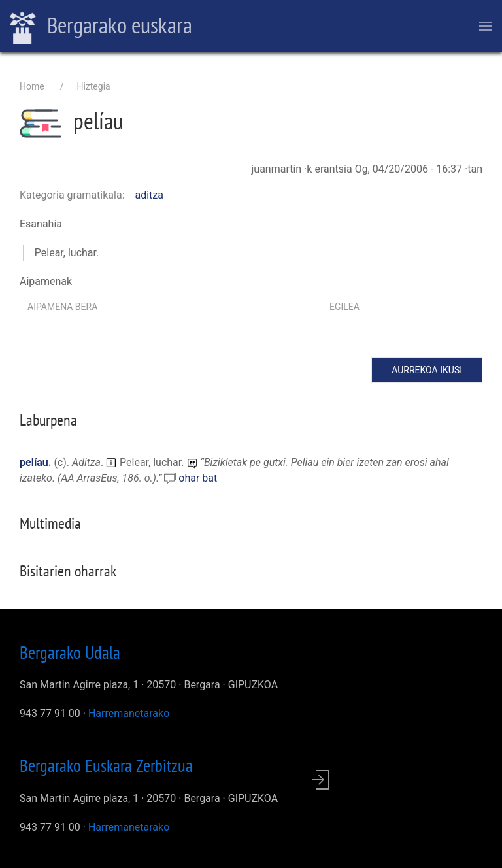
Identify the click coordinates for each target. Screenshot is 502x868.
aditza (150, 195)
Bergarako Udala (70, 652)
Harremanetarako (129, 713)
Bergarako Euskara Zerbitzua (106, 765)
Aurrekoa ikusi (427, 370)
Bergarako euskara (101, 27)
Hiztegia (93, 86)
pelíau (34, 462)
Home (32, 86)
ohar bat (198, 478)
